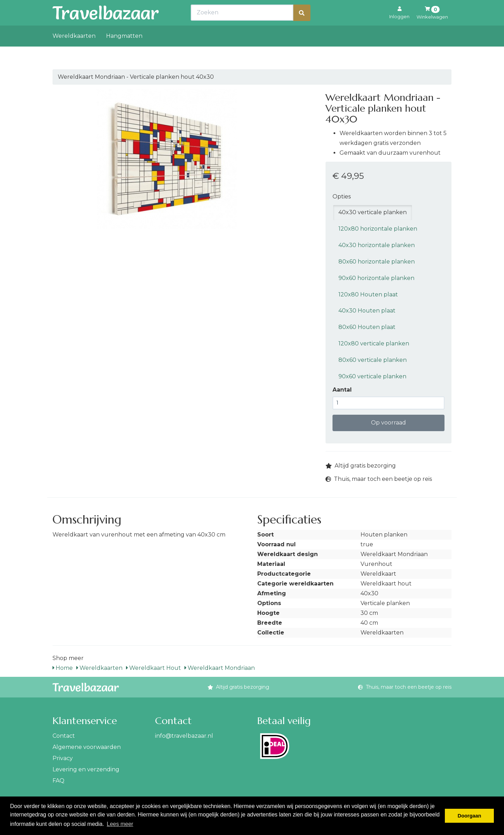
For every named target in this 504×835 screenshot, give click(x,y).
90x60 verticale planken (372, 376)
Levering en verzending (86, 769)
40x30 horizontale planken (377, 245)
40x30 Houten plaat (367, 311)
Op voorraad (388, 423)
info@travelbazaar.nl (184, 736)
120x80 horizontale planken (378, 229)
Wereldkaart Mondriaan (220, 668)
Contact (64, 736)
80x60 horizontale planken (377, 262)
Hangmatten (124, 51)
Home (63, 668)
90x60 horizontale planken (376, 278)
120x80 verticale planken (374, 343)
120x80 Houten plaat (368, 294)
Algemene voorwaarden (87, 747)
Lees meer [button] (120, 824)
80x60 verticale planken (373, 360)
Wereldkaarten (74, 51)
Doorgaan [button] (470, 816)
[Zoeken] (302, 28)
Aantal (342, 390)
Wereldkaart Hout (153, 668)
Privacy (63, 758)
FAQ (58, 781)
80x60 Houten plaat (367, 327)
